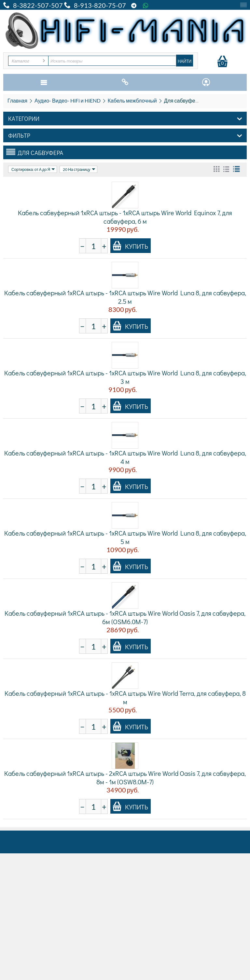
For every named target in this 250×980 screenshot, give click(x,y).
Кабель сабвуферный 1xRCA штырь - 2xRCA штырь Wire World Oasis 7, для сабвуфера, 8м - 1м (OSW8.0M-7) (125, 777)
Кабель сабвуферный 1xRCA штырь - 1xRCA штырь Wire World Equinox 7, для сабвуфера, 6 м (125, 217)
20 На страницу (79, 169)
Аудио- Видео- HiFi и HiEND (68, 100)
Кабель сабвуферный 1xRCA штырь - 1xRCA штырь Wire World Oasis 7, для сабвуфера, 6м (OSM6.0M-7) (125, 617)
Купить (130, 246)
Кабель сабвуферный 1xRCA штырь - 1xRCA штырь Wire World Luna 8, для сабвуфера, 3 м (125, 377)
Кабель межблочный (132, 100)
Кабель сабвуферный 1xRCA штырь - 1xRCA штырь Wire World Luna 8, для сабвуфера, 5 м (125, 537)
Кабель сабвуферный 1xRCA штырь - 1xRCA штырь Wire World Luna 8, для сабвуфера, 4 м (125, 457)
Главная (17, 100)
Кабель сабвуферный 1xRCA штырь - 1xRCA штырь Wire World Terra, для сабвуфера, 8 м (125, 697)
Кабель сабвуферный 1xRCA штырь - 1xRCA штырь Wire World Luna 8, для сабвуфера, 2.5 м (125, 297)
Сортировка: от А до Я (33, 169)
